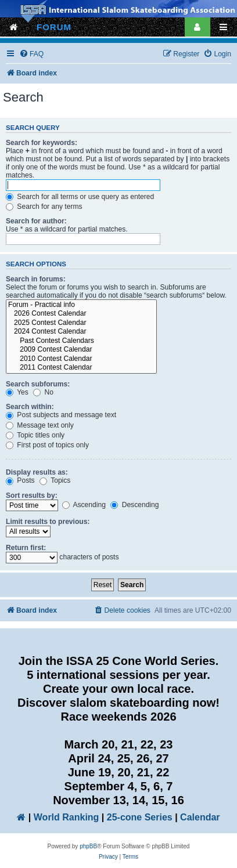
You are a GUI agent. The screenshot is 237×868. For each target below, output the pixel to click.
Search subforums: (38, 384)
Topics (55, 480)
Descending (134, 505)
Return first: (26, 548)
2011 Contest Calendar (81, 368)
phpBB (88, 846)
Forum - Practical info (81, 305)
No (43, 392)
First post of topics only (47, 445)
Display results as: (37, 472)
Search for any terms (44, 207)
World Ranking (67, 817)
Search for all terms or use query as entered (80, 197)
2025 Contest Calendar (81, 323)
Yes (17, 392)
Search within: (30, 407)
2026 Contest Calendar (81, 314)
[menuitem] (31, 54)
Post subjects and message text (61, 415)
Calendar (200, 817)
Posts (20, 480)
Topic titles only (35, 435)
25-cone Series (140, 817)
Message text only (40, 425)
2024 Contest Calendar (81, 332)
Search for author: (36, 221)
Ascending (84, 505)
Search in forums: (36, 279)
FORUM (54, 27)
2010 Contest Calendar (81, 359)
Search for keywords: (42, 143)
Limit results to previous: (48, 522)
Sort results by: (32, 496)
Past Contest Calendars (81, 341)
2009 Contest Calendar (81, 350)
